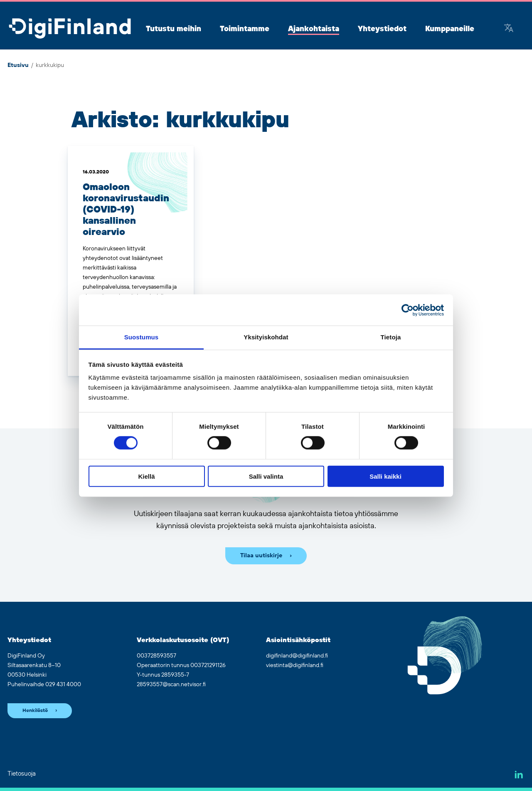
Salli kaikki (385, 476)
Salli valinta (266, 476)
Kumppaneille (450, 29)
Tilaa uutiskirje (261, 556)
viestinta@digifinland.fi (295, 665)
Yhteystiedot (382, 29)
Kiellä (146, 476)
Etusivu (18, 65)
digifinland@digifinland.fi (297, 656)
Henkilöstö (35, 711)
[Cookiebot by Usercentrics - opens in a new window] (408, 310)
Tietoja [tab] (391, 337)
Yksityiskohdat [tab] (266, 337)
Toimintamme (245, 29)
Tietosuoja (22, 774)
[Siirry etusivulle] (70, 29)
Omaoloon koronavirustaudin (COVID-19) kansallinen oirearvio (126, 210)
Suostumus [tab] (142, 337)
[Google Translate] (509, 29)
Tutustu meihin (174, 29)
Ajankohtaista (314, 29)
